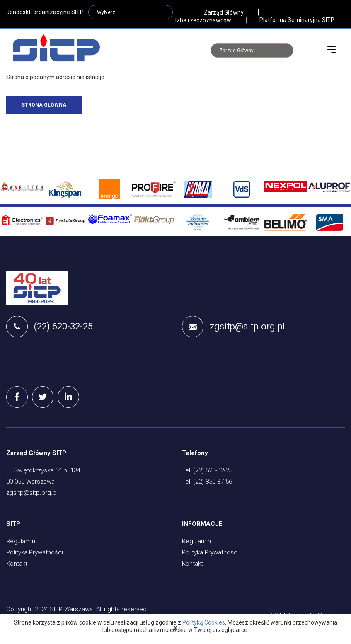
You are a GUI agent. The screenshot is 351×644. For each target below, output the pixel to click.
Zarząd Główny (224, 12)
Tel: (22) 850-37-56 (207, 482)
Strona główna (44, 105)
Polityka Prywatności (35, 553)
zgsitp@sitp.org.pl (234, 327)
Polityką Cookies (204, 622)
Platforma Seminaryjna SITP (297, 20)
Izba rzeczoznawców (203, 20)
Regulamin (21, 542)
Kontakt (17, 564)
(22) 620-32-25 (50, 327)
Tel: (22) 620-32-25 (207, 471)
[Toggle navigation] (332, 50)
